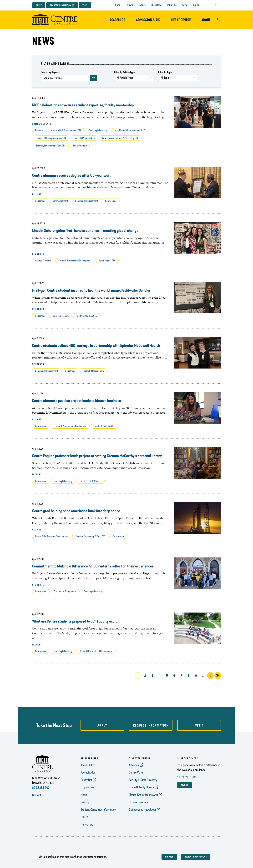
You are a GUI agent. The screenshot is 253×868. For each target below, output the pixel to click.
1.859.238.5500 (187, 777)
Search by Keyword (51, 72)
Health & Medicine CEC (84, 138)
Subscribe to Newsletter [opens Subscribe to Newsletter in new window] (143, 810)
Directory (156, 5)
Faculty (37, 475)
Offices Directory (138, 802)
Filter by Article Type (124, 72)
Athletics (172, 5)
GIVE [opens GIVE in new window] (183, 785)
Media (84, 795)
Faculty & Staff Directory (143, 780)
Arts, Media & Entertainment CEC (66, 130)
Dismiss (169, 857)
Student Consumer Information (98, 810)
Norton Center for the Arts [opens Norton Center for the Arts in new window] (143, 795)
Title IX (84, 817)
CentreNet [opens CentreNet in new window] (86, 780)
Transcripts (87, 824)
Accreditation (88, 772)
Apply (39, 5)
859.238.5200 (41, 788)
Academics (117, 20)
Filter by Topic (165, 72)
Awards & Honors (43, 261)
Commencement (60, 201)
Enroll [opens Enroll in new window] (118, 5)
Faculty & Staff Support (91, 481)
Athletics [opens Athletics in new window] (134, 765)
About (206, 20)
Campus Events (42, 124)
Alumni (37, 194)
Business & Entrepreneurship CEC (51, 138)
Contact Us (38, 795)
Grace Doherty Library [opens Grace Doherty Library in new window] (141, 787)
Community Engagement (87, 201)
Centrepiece (111, 201)
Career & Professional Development (75, 261)
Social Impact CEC (81, 146)
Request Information (61, 5)
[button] (218, 20)
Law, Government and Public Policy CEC (120, 138)
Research (40, 130)
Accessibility (88, 765)
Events (142, 5)
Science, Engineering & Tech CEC (51, 146)
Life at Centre (181, 20)
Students (38, 254)
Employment (88, 787)
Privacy (85, 802)
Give (185, 5)
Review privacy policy (196, 857)
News (130, 5)
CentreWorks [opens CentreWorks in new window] (136, 772)
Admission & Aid (148, 20)
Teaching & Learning (98, 130)
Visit (85, 5)
